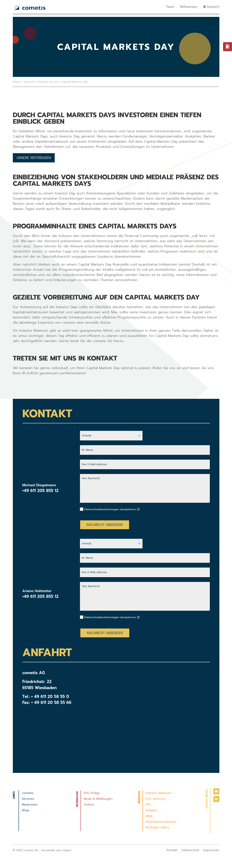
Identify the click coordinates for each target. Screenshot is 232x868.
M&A (149, 816)
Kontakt (172, 850)
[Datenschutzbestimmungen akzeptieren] (138, 509)
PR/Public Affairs (158, 828)
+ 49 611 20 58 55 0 (50, 697)
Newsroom (30, 805)
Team (170, 7)
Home (17, 82)
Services (29, 82)
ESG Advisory (156, 799)
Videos (89, 805)
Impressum (211, 850)
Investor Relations (159, 793)
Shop (26, 810)
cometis (28, 793)
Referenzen (189, 7)
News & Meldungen (98, 799)
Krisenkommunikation (161, 822)
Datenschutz (190, 850)
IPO (148, 805)
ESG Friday (92, 793)
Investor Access (48, 82)
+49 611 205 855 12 (40, 491)
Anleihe (151, 810)
